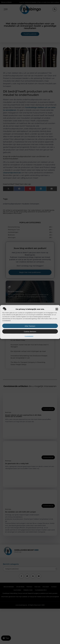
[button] (57, 309)
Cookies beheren (30, 332)
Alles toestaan (30, 326)
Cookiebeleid (29, 336)
